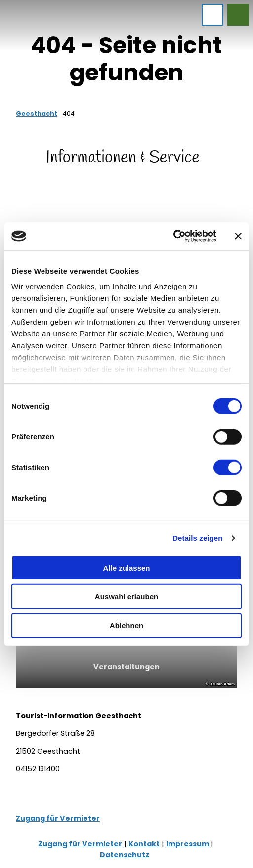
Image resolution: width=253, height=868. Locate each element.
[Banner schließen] (238, 236)
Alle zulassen (126, 567)
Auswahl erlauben (126, 597)
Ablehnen (126, 625)
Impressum (188, 844)
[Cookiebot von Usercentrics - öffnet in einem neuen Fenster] (173, 236)
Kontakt (144, 844)
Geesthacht (37, 114)
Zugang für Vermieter (58, 818)
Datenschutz (125, 855)
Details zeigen (197, 538)
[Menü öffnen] (212, 15)
